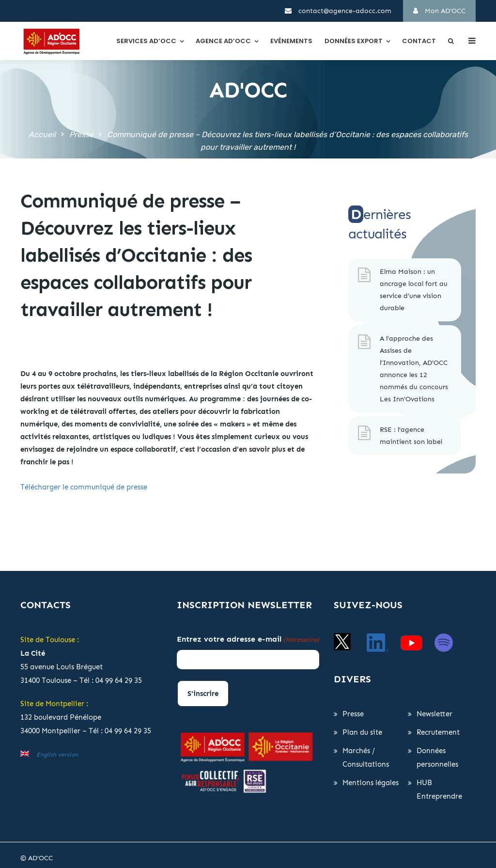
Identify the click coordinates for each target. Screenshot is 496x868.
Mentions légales (371, 783)
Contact (419, 41)
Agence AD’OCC (223, 41)
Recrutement (438, 732)
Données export (354, 41)
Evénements (291, 41)
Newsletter (434, 714)
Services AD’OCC (146, 41)
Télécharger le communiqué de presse (84, 487)
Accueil (42, 134)
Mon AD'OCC (439, 11)
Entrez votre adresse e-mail (248, 640)
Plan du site (362, 732)
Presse (81, 134)
